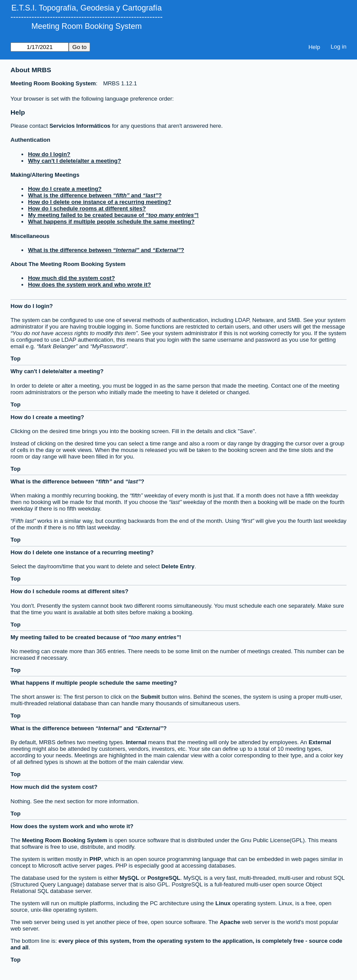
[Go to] (40, 47)
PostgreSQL (164, 878)
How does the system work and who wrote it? (89, 285)
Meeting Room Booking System (87, 26)
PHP (96, 859)
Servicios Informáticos (80, 126)
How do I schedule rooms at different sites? (87, 208)
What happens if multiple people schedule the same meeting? (111, 222)
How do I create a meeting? (65, 189)
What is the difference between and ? (95, 195)
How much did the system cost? (72, 278)
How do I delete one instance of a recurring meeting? (100, 202)
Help (314, 47)
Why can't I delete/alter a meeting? (75, 161)
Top (16, 359)
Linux (223, 903)
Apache (230, 922)
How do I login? (49, 154)
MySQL (129, 878)
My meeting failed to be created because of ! (113, 215)
